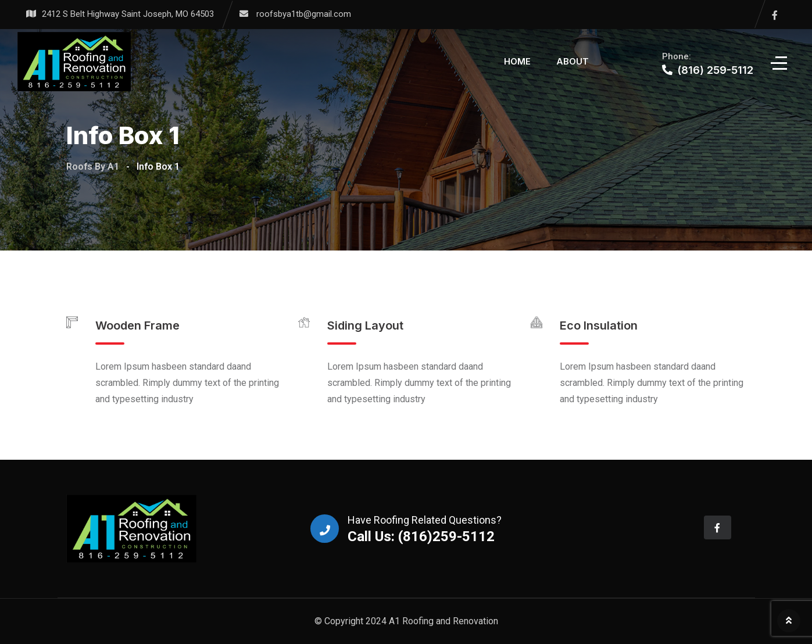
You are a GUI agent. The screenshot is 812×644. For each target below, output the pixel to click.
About (573, 61)
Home (517, 61)
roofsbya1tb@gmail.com (304, 14)
